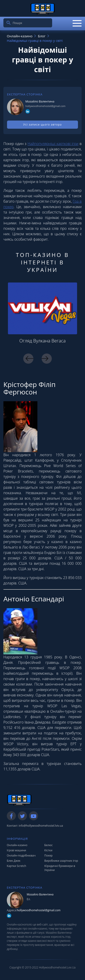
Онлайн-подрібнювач (21, 855)
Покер (49, 855)
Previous (28, 359)
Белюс (49, 845)
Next (47, 359)
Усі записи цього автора (43, 125)
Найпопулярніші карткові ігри (53, 144)
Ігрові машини (16, 850)
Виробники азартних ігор (61, 861)
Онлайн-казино (17, 845)
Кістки (49, 850)
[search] (9, 23)
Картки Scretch (16, 866)
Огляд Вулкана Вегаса (42, 341)
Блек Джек (14, 861)
